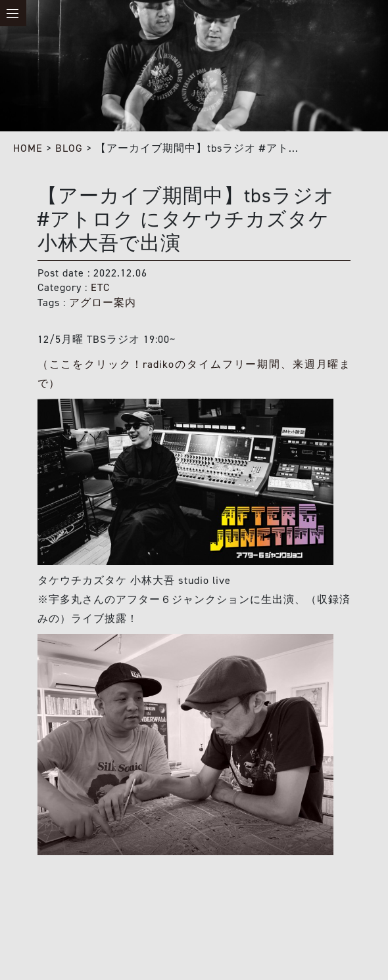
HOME (28, 148)
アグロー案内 (103, 302)
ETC (100, 287)
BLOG (69, 148)
